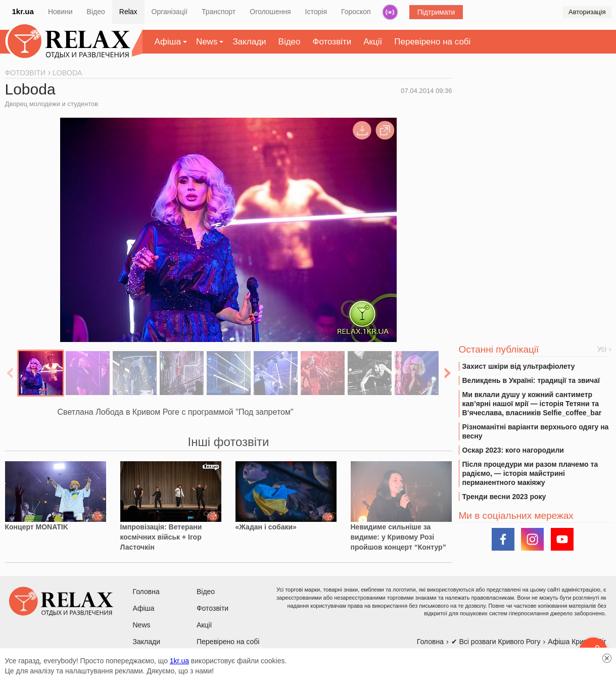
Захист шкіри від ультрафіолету (519, 366)
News (207, 42)
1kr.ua (23, 11)
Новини (60, 12)
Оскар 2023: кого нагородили (513, 450)
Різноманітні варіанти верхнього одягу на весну (536, 431)
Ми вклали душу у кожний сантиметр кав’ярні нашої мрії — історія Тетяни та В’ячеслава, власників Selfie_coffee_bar (532, 404)
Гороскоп (356, 12)
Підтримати (436, 12)
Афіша (168, 42)
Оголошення (270, 12)
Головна (146, 592)
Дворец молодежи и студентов (52, 104)
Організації (170, 12)
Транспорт (219, 12)
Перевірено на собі (432, 42)
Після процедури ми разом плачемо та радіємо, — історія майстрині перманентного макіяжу (530, 473)
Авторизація (587, 12)
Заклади (249, 42)
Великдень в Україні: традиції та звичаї (531, 380)
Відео (96, 12)
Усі (602, 349)
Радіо (390, 12)
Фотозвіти (332, 42)
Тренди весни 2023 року (504, 497)
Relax (128, 12)
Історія (316, 12)
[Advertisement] (535, 147)
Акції (373, 42)
